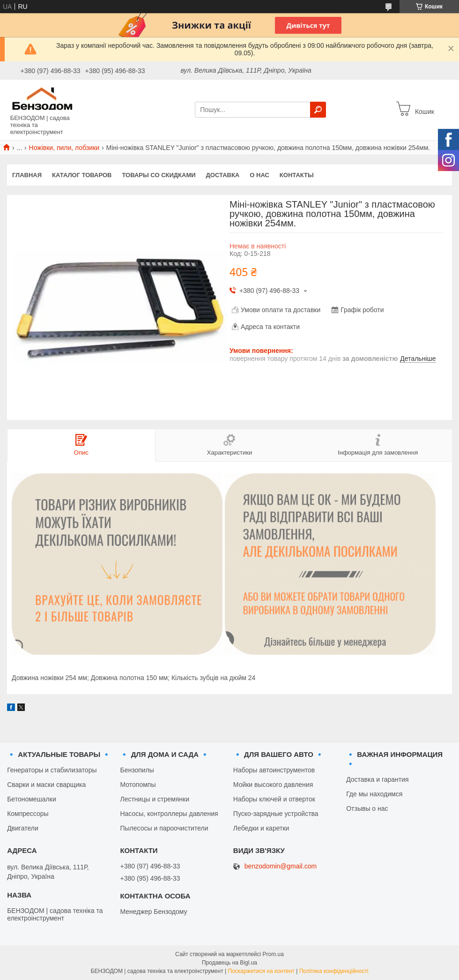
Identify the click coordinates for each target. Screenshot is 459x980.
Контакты (297, 175)
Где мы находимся (374, 794)
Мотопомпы (138, 785)
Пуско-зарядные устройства (276, 814)
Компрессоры (28, 814)
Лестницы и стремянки (155, 799)
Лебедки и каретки (261, 828)
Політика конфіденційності (334, 971)
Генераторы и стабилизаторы (52, 770)
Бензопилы (137, 770)
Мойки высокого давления (273, 785)
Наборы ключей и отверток (274, 799)
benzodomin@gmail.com (281, 866)
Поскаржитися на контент (261, 971)
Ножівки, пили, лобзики (64, 148)
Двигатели (23, 828)
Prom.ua (273, 954)
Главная (27, 175)
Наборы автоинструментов (274, 770)
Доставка (223, 175)
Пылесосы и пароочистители (164, 828)
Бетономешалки (32, 799)
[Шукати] (318, 110)
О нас (259, 175)
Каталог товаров (82, 175)
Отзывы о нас (367, 808)
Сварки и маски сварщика (46, 785)
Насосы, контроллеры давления (169, 814)
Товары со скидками (159, 175)
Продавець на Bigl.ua (229, 963)
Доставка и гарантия (377, 779)
